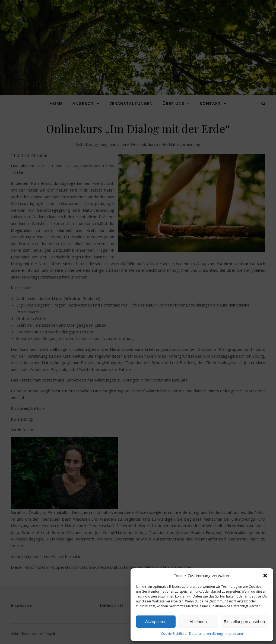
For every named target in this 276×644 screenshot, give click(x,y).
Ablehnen (198, 622)
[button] (265, 576)
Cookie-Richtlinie (174, 634)
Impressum (234, 634)
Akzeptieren (156, 622)
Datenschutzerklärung (206, 634)
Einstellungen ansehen (244, 622)
